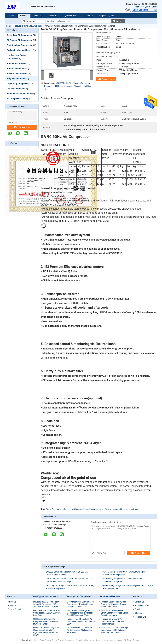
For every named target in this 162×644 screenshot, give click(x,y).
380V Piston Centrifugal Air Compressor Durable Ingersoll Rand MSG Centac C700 (80, 613)
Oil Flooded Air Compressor (20, 40)
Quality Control (71, 16)
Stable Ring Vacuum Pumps (58, 509)
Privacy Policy (26, 640)
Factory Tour (53, 16)
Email (155, 7)
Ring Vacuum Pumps (33, 26)
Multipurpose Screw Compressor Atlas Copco (91, 509)
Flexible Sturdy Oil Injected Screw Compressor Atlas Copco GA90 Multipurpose (114, 613)
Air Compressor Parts (17, 99)
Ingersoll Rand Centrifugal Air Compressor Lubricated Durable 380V (81, 621)
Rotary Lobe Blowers (16, 64)
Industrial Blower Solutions (19, 94)
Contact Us (88, 16)
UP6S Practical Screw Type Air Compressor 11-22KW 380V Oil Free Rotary (47, 613)
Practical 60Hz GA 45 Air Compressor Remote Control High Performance (113, 621)
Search (120, 21)
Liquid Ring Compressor (18, 84)
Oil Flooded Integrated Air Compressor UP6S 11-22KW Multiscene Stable (46, 621)
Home (12, 16)
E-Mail (137, 609)
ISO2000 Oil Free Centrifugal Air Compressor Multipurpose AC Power (80, 630)
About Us (38, 16)
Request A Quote (142, 7)
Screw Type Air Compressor (20, 35)
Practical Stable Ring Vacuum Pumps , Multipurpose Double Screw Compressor (114, 604)
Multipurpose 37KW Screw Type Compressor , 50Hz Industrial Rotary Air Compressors (115, 630)
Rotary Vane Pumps (16, 69)
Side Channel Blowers (17, 74)
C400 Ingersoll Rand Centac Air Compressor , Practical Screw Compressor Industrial (81, 604)
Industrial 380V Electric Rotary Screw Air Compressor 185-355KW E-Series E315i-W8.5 (46, 604)
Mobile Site (140, 617)
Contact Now (22, 127)
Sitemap (138, 613)
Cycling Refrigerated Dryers (20, 50)
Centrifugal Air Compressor (19, 45)
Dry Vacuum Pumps (16, 89)
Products (24, 16)
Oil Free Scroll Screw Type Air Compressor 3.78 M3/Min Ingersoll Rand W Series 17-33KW (46, 631)
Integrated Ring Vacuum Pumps (126, 509)
